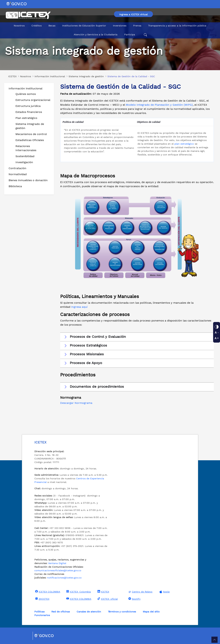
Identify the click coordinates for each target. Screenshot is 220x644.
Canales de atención (89, 612)
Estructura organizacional (33, 100)
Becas (52, 26)
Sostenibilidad (25, 156)
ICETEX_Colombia (78, 592)
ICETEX (103, 592)
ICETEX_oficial (107, 599)
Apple (164, 592)
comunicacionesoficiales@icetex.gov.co (58, 570)
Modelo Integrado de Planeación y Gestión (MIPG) (159, 105)
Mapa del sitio (151, 612)
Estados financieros (29, 112)
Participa (130, 34)
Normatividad (18, 174)
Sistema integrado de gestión (30, 126)
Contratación (17, 168)
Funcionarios (42, 615)
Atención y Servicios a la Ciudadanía (96, 34)
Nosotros (19, 26)
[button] (137, 337)
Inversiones (120, 26)
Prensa (137, 26)
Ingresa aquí (79, 307)
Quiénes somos (26, 94)
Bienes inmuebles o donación (28, 180)
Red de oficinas (61, 612)
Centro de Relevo (140, 592)
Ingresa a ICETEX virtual (133, 14)
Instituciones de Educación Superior (84, 26)
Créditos (37, 26)
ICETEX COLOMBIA (47, 592)
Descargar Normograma (76, 403)
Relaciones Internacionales (26, 148)
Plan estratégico (26, 118)
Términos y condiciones (122, 612)
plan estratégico (184, 144)
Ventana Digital (57, 563)
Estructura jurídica (28, 106)
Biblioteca (15, 186)
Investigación (24, 162)
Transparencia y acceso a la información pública (177, 26)
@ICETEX (42, 599)
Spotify (134, 599)
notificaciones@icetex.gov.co (64, 578)
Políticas (39, 612)
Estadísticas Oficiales (30, 140)
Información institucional (26, 88)
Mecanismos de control (31, 134)
